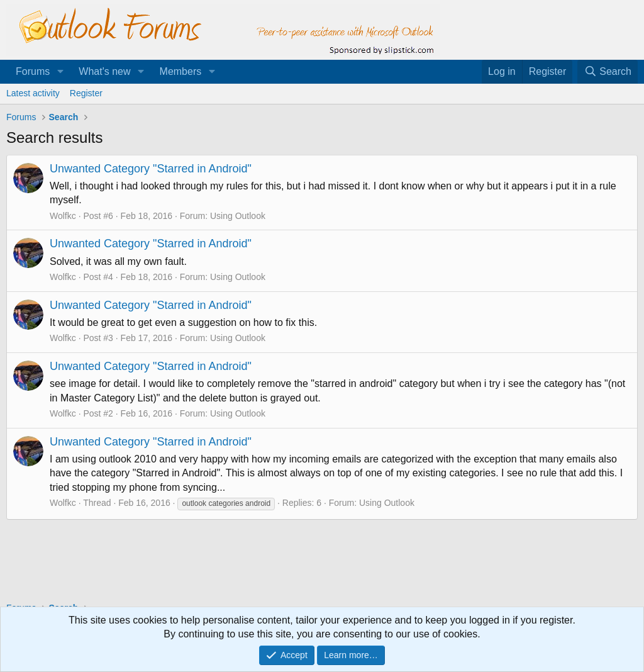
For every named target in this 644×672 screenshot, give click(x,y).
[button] (60, 72)
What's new (104, 71)
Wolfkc (63, 216)
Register (86, 93)
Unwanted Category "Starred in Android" (151, 169)
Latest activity (33, 93)
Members (181, 71)
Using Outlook (238, 216)
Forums (33, 71)
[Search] (608, 72)
